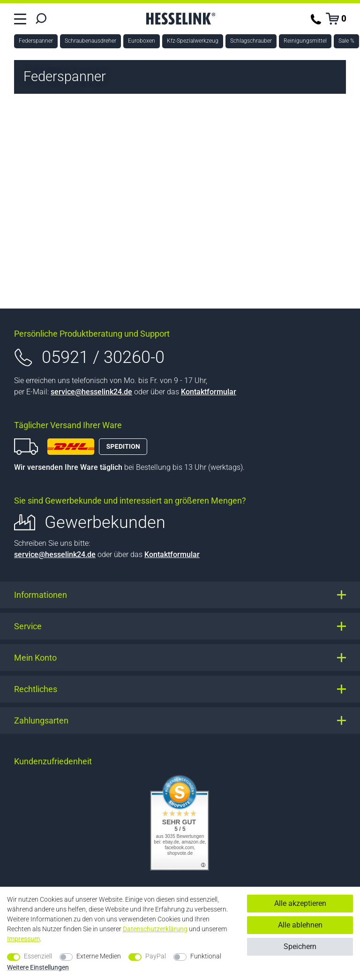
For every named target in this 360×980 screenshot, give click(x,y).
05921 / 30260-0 (103, 357)
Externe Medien (99, 956)
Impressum (23, 939)
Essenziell (38, 956)
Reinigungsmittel (305, 41)
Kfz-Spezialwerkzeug (193, 41)
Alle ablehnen (300, 925)
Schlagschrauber (251, 41)
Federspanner (36, 41)
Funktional (206, 956)
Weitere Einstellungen (38, 967)
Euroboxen (142, 41)
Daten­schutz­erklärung (155, 929)
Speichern (300, 946)
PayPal (156, 956)
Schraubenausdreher (90, 41)
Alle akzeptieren (300, 903)
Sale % (346, 41)
